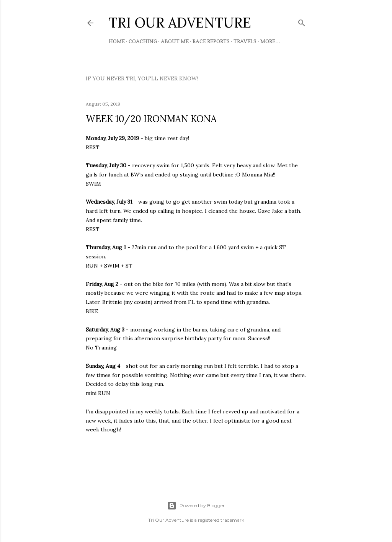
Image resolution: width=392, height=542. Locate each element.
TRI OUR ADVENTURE (180, 23)
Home (117, 41)
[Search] (302, 21)
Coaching (143, 41)
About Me (175, 41)
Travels (245, 41)
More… (270, 41)
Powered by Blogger (196, 506)
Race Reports (211, 41)
